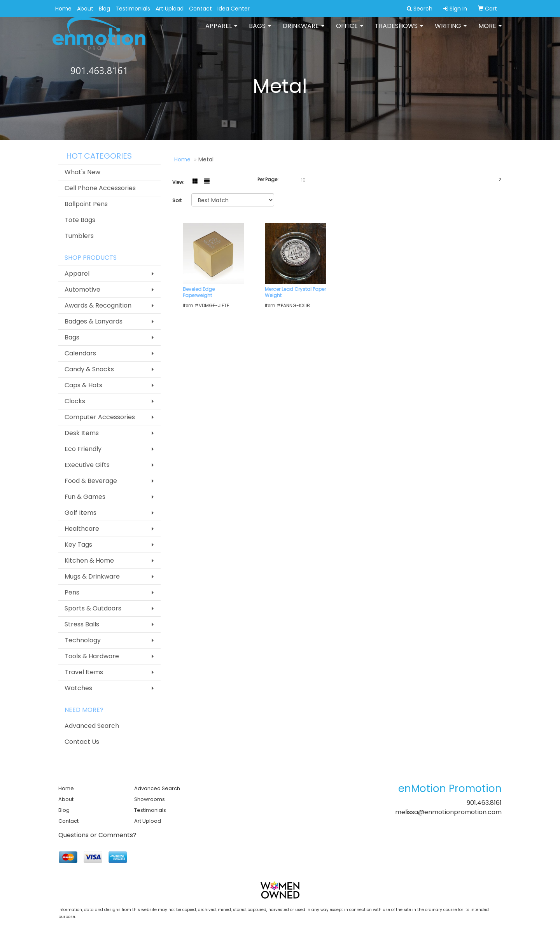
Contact (200, 9)
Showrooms (150, 799)
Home (63, 9)
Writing (451, 31)
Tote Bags (80, 220)
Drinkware (304, 31)
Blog (104, 9)
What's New (82, 172)
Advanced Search (92, 726)
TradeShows (399, 31)
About (85, 9)
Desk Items (82, 433)
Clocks (75, 401)
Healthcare (82, 529)
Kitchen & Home (89, 560)
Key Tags (78, 545)
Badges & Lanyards (94, 321)
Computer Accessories (100, 417)
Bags (260, 31)
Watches (78, 688)
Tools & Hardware (92, 656)
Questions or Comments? (97, 835)
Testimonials (133, 9)
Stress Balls (82, 624)
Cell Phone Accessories (100, 188)
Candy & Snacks (89, 369)
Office (350, 31)
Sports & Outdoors (93, 608)
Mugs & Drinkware (92, 576)
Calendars (80, 353)
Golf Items (80, 513)
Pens (72, 592)
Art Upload (170, 9)
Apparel (221, 31)
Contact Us (82, 742)
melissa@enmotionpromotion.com (448, 812)
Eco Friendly (83, 449)
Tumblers (79, 236)
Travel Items (84, 672)
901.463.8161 (484, 803)
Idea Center (234, 9)
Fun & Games (85, 497)
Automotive (82, 289)
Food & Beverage (91, 481)
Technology (83, 640)
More (490, 31)
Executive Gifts (87, 465)
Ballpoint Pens (86, 204)
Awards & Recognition (98, 305)
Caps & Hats (83, 385)
